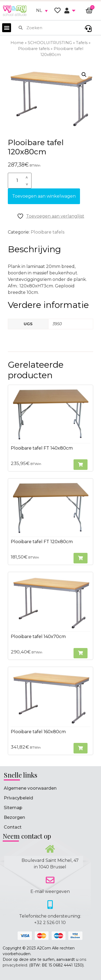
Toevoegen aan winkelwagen (44, 196)
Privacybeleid (18, 798)
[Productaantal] (20, 181)
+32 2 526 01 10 (50, 923)
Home (17, 43)
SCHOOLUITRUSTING (50, 43)
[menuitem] (42, 11)
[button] (7, 28)
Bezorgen (14, 817)
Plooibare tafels (34, 49)
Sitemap (13, 808)
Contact (13, 827)
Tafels (82, 43)
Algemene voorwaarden (30, 788)
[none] (42, 11)
